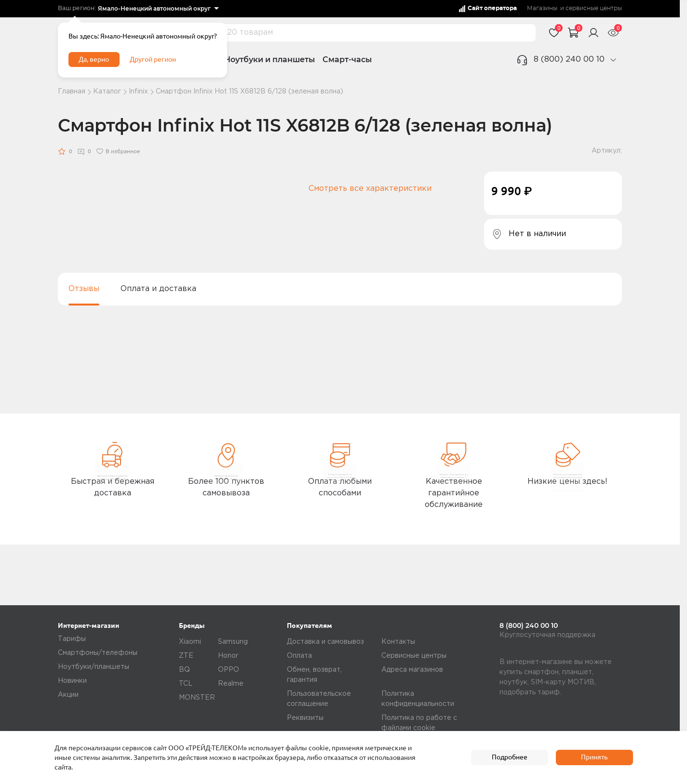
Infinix (138, 92)
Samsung (233, 642)
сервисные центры (594, 8)
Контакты (398, 642)
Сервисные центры (414, 656)
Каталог (107, 92)
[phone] (613, 60)
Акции (68, 695)
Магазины (542, 8)
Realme (231, 684)
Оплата (299, 656)
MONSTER (197, 698)
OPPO (229, 670)
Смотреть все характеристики (370, 189)
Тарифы (72, 639)
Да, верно (100, 66)
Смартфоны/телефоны (98, 653)
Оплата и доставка (158, 289)
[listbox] (158, 9)
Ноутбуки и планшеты (269, 60)
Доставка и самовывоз (325, 642)
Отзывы (84, 289)
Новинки (72, 681)
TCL (186, 684)
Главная (72, 92)
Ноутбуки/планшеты (94, 667)
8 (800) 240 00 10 (569, 60)
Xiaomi (190, 642)
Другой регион (168, 66)
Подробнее (509, 757)
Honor (228, 656)
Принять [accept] (594, 757)
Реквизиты (305, 718)
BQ (184, 670)
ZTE (186, 656)
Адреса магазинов (412, 670)
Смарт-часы (347, 60)
